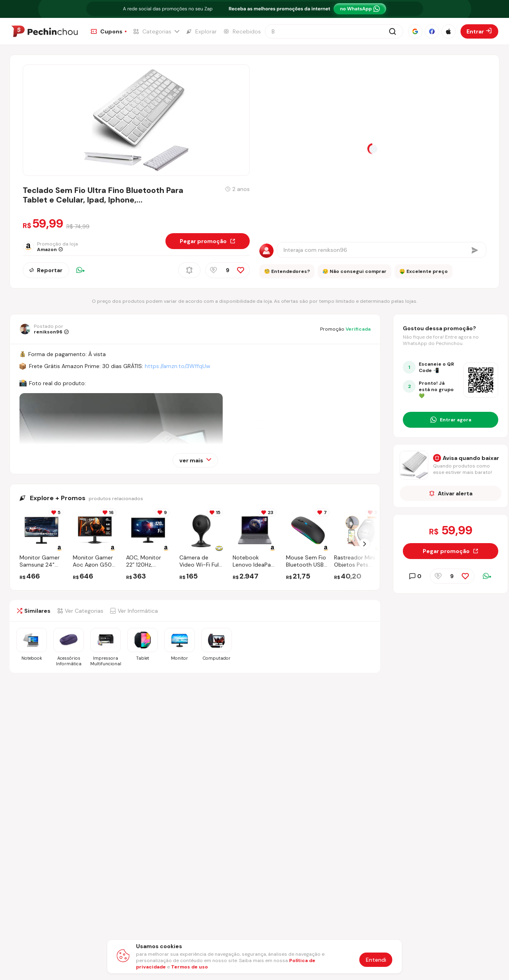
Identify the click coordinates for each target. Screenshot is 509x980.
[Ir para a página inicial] (45, 31)
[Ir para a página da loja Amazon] (56, 247)
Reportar (46, 270)
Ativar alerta (451, 493)
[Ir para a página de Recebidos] (242, 31)
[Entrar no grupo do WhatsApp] (451, 420)
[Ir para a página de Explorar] (201, 31)
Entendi (376, 960)
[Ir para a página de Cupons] (109, 31)
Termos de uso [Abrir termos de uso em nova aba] (189, 967)
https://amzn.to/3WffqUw (178, 366)
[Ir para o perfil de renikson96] (44, 329)
